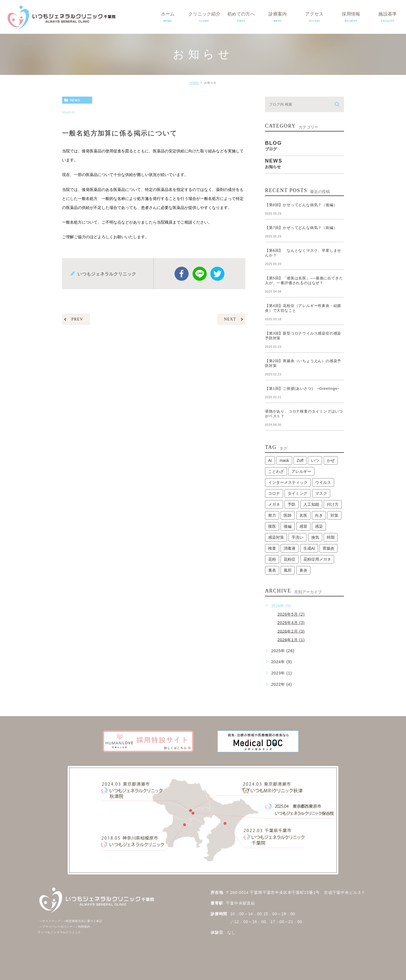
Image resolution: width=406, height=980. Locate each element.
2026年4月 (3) (291, 623)
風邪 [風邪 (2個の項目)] (288, 570)
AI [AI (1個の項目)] (270, 460)
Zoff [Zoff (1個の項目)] (300, 460)
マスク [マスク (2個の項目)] (321, 493)
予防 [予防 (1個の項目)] (292, 504)
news (75, 100)
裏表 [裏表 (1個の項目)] (272, 570)
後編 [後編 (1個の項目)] (288, 526)
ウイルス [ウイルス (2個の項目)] (323, 482)
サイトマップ (49, 921)
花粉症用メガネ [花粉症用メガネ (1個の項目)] (317, 559)
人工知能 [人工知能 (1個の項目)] (311, 504)
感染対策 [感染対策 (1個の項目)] (276, 537)
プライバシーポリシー (55, 927)
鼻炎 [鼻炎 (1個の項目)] (303, 570)
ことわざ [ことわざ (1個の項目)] (276, 471)
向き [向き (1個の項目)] (319, 515)
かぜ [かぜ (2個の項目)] (331, 460)
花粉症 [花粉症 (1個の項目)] (290, 559)
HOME (194, 83)
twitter (217, 274)
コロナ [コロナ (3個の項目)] (274, 493)
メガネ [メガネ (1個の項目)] (274, 504)
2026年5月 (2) (291, 614)
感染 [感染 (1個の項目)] (319, 526)
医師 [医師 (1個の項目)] (288, 515)
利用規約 (82, 927)
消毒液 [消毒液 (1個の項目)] (290, 548)
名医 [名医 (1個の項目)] (303, 515)
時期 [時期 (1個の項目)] (331, 537)
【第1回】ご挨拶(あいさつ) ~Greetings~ (302, 388)
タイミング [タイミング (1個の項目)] (297, 493)
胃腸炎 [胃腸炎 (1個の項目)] (328, 548)
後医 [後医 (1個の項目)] (272, 526)
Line (200, 274)
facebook (182, 274)
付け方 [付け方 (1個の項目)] (333, 504)
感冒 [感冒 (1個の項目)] (303, 526)
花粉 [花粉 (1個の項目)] (272, 559)
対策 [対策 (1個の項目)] (334, 515)
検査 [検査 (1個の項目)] (272, 548)
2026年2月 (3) (291, 631)
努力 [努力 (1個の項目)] (272, 515)
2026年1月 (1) (291, 640)
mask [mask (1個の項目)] (284, 460)
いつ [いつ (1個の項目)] (315, 460)
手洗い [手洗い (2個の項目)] (297, 537)
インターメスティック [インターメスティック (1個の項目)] (288, 482)
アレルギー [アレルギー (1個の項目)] (301, 471)
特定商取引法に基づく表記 (82, 921)
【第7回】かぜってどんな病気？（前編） (301, 228)
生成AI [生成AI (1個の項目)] (309, 548)
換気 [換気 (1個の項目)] (315, 537)
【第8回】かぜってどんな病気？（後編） (301, 205)
